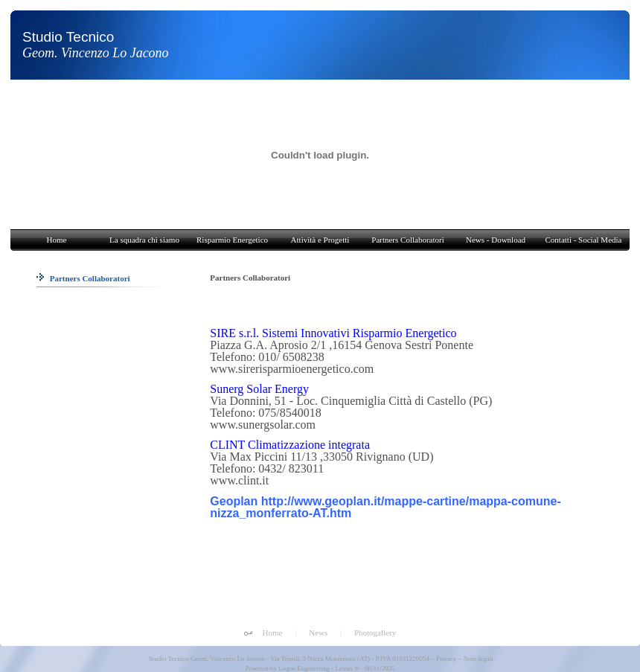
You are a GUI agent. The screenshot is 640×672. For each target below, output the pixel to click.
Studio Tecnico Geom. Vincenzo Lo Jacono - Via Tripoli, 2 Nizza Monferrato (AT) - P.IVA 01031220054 (288, 659)
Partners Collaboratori (83, 278)
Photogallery (375, 633)
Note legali (479, 659)
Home (273, 633)
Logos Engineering (304, 668)
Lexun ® (347, 668)
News (318, 633)
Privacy (447, 659)
